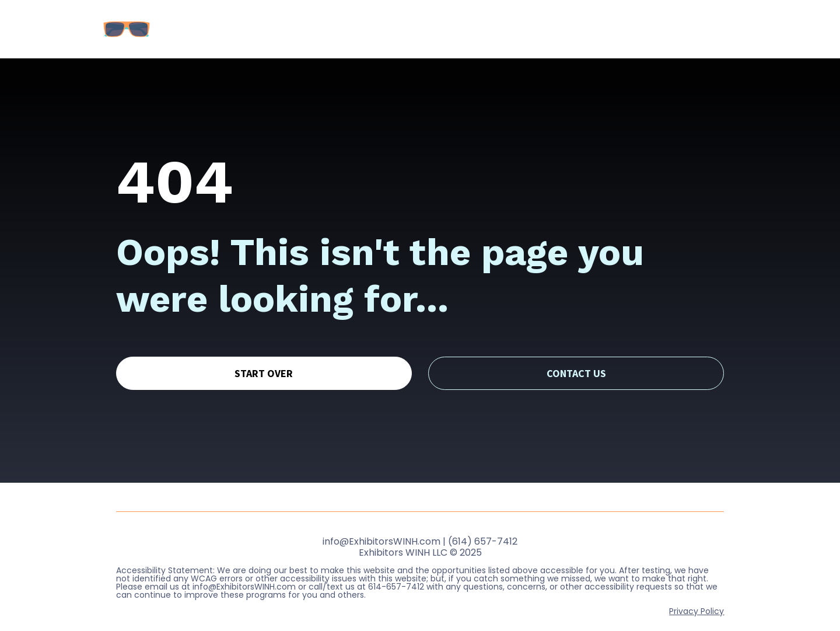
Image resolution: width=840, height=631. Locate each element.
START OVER (264, 362)
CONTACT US (576, 362)
